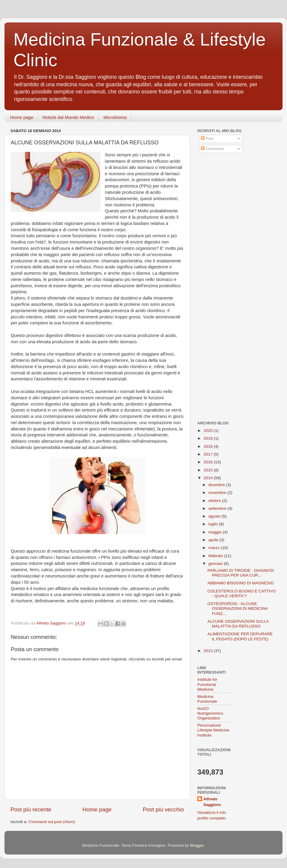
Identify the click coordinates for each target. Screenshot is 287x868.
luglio (214, 524)
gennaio (216, 564)
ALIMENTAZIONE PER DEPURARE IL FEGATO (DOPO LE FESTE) (240, 636)
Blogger (197, 845)
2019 (209, 438)
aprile (214, 540)
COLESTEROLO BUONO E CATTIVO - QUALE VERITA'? (242, 593)
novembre (218, 493)
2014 (209, 478)
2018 (209, 446)
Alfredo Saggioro (212, 802)
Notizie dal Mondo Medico (68, 117)
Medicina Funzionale (207, 699)
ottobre (215, 501)
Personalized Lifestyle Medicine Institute (213, 730)
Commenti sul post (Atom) (52, 822)
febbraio (216, 556)
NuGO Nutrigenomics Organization (210, 713)
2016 (209, 462)
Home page (22, 117)
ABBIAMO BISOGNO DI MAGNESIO (241, 583)
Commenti (212, 149)
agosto (215, 516)
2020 (209, 431)
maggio (216, 532)
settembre (218, 508)
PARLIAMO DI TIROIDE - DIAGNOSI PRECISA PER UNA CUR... (241, 573)
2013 (209, 651)
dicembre (217, 485)
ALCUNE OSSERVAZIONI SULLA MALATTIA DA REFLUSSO (238, 624)
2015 (209, 470)
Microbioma (115, 117)
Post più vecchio (163, 809)
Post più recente (31, 809)
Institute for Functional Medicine (207, 684)
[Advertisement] (235, 202)
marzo (215, 548)
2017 (209, 454)
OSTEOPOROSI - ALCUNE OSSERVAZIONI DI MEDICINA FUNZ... (238, 608)
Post (207, 139)
